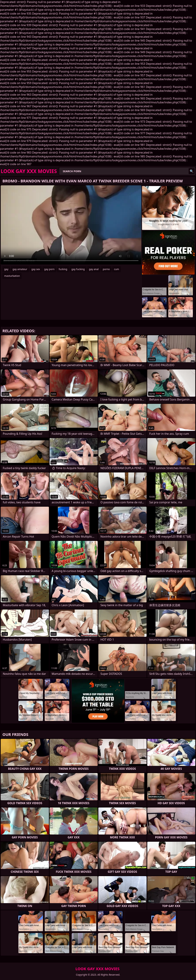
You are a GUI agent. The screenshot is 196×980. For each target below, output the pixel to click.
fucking (63, 269)
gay (6, 269)
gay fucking (78, 269)
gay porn (49, 269)
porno (106, 269)
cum (116, 269)
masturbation (12, 276)
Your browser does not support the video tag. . (71, 225)
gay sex (36, 269)
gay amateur (20, 269)
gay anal (94, 269)
